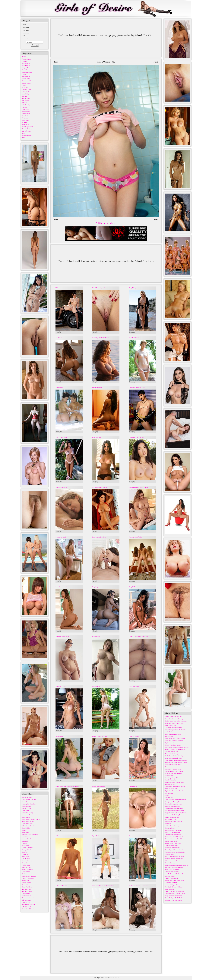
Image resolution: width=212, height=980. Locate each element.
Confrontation (26, 817)
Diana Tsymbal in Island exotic (174, 850)
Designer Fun (169, 797)
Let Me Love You (27, 848)
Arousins (25, 61)
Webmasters (26, 36)
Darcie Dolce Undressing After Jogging (177, 747)
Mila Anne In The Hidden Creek (175, 723)
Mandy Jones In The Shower (173, 830)
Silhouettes (25, 832)
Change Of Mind (27, 850)
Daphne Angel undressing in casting (176, 721)
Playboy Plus (26, 114)
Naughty (59, 332)
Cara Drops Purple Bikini (172, 778)
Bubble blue (59, 387)
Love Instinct (26, 872)
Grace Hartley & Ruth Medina (174, 898)
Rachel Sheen (169, 736)
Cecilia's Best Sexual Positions (174, 771)
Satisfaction (26, 880)
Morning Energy (27, 891)
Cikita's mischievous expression (174, 891)
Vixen (24, 133)
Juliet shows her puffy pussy (173, 900)
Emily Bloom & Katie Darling (174, 756)
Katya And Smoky (61, 886)
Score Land (25, 120)
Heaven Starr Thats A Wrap (173, 745)
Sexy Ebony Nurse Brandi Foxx (174, 880)
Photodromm (26, 111)
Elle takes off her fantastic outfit (175, 810)
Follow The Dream (28, 869)
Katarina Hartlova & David (173, 765)
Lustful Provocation (28, 878)
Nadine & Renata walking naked (175, 782)
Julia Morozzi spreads (99, 288)
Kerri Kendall (169, 793)
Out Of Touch (26, 859)
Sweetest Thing (27, 867)
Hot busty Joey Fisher (62, 637)
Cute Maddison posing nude (173, 804)
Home (24, 24)
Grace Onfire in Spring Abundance (175, 800)
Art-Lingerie (26, 63)
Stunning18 (25, 124)
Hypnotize (25, 837)
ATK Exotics (26, 66)
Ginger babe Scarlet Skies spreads (175, 786)
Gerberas (132, 836)
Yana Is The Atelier (171, 780)
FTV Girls (25, 87)
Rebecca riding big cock (99, 736)
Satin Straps (59, 736)
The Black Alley (27, 129)
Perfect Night (26, 865)
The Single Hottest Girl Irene (174, 887)
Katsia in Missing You (172, 752)
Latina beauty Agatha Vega (173, 835)
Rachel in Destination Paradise (174, 867)
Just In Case (26, 802)
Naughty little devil (61, 487)
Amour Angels (26, 59)
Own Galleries (26, 27)
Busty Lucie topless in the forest (175, 856)
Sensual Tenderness (28, 821)
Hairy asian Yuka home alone (174, 896)
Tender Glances (27, 885)
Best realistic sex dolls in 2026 (174, 839)
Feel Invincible (27, 874)
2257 (117, 978)
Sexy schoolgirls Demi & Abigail (175, 730)
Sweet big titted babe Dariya (101, 338)
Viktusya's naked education (173, 861)
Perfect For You (27, 883)
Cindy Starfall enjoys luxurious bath (176, 760)
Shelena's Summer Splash (173, 806)
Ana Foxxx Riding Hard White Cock (103, 886)
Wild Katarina (133, 786)
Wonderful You (27, 815)
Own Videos (26, 30)
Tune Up (25, 852)
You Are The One (27, 839)
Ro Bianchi (59, 338)
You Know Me (26, 889)
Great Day (25, 863)
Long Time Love (27, 824)
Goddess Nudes (27, 90)
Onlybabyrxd (96, 587)
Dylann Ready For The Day (173, 717)
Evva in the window (62, 537)
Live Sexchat (26, 33)
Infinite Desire (26, 808)
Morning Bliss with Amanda (173, 773)
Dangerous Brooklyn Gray (137, 387)
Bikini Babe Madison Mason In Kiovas (177, 865)
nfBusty (24, 103)
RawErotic (25, 116)
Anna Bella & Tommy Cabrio (31, 819)
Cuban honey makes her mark (64, 836)
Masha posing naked (98, 786)
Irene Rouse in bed (61, 587)
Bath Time (25, 841)
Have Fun (168, 824)
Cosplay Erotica (27, 72)
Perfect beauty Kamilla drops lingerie (176, 762)
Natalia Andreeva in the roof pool (175, 749)
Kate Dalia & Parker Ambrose (174, 741)
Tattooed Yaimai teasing (172, 872)
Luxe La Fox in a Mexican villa (174, 874)
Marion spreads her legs (172, 817)
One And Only (26, 907)
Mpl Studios (26, 100)
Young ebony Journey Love (173, 802)
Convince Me (26, 893)
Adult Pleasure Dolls (171, 789)
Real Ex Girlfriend (61, 437)
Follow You (25, 854)
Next (156, 62)
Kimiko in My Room (171, 841)
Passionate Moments (28, 898)
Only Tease (25, 109)
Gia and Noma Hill (135, 686)
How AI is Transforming (172, 848)
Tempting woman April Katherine (175, 852)
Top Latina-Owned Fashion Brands (175, 791)
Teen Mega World (27, 127)
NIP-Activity (26, 105)
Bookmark (25, 39)
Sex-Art (24, 122)
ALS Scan (25, 57)
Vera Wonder (96, 686)
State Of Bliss (26, 828)
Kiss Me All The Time (29, 904)
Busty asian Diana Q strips (173, 734)
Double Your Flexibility (99, 537)
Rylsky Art (25, 118)
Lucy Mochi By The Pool (137, 437)
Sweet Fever (26, 856)
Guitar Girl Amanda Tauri (173, 832)
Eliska (167, 795)
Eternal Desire (26, 83)
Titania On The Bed (171, 883)
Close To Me (26, 902)
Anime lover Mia (170, 784)
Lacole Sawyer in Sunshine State (175, 893)
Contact (24, 843)
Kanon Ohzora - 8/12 (106, 62)
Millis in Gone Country (172, 826)
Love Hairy (25, 94)
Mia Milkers (96, 637)
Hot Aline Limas (60, 686)
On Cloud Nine (27, 806)
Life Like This (26, 900)
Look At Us (25, 810)
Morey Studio (26, 98)
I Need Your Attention (171, 878)
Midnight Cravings (28, 813)
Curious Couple (170, 854)
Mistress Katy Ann (171, 819)
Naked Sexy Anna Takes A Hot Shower (67, 786)
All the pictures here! (106, 223)
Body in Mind (26, 68)
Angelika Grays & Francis (30, 835)
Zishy (24, 138)
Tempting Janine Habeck (100, 487)
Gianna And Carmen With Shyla (139, 637)
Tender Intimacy (27, 797)
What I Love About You (29, 826)
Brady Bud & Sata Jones (29, 909)
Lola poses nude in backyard (173, 727)
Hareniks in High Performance (174, 859)
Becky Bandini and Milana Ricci (139, 886)
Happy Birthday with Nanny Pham (175, 813)
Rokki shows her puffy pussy (174, 758)
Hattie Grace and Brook (172, 869)
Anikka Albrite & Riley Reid (174, 815)
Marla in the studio (171, 725)
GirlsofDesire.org (109, 978)
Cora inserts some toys (172, 845)
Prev (56, 62)
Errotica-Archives (27, 81)
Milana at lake (169, 776)
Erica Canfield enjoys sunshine (174, 808)
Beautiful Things (27, 861)
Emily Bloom (26, 76)
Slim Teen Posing (134, 338)
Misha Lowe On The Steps (173, 769)
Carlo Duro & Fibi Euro (29, 800)
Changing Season (170, 828)
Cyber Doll (95, 836)
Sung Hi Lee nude (134, 587)
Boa (166, 767)
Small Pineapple (97, 387)
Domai (24, 74)
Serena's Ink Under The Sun (173, 821)
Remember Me (27, 896)
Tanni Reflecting (170, 863)
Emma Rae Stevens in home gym (175, 719)
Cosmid (24, 70)
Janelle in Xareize (170, 732)
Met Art (24, 96)
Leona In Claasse (170, 876)
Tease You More (27, 887)
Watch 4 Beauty (27, 135)
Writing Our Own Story (29, 804)
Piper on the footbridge (172, 754)
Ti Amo (58, 288)
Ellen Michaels (97, 437)
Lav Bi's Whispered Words (173, 885)
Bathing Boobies (134, 736)
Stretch (24, 830)
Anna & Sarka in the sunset (173, 843)
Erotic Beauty (26, 79)
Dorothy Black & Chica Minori (138, 487)
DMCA (96, 978)
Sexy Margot (133, 288)
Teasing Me (25, 845)
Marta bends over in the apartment (175, 738)
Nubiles (24, 107)
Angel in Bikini (169, 889)
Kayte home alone (170, 743)
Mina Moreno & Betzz (29, 876)
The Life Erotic (27, 131)
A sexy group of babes (136, 537)
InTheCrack (26, 92)
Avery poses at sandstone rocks (174, 837)
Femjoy (24, 85)
